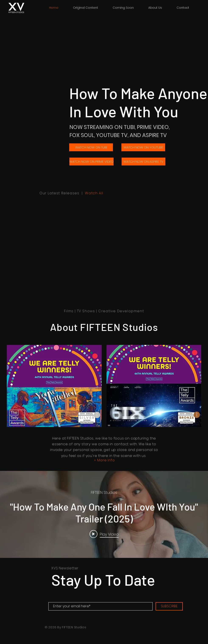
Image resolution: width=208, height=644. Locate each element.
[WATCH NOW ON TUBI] (91, 147)
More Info (106, 460)
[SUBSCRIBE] (169, 606)
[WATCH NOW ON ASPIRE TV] (143, 162)
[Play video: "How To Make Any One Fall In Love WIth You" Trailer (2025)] (104, 534)
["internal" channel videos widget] (104, 514)
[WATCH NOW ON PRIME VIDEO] (91, 162)
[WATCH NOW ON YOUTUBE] (143, 147)
